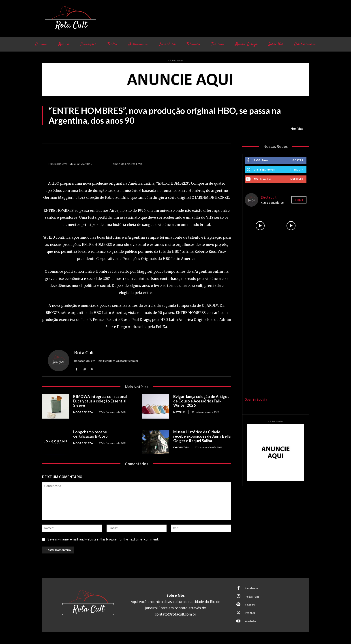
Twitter (250, 613)
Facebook (251, 588)
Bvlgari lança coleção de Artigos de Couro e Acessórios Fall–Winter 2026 (201, 401)
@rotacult (269, 197)
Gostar (298, 160)
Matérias (179, 412)
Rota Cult (84, 352)
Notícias (297, 129)
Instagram (252, 596)
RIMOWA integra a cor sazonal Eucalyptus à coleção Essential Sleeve (100, 401)
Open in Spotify (256, 400)
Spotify (250, 605)
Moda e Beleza (83, 412)
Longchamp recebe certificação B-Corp (90, 434)
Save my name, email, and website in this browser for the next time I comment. (103, 539)
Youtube (251, 621)
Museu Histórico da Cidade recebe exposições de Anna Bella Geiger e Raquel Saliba (202, 436)
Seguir (299, 170)
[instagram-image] (260, 226)
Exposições (181, 447)
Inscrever (296, 179)
